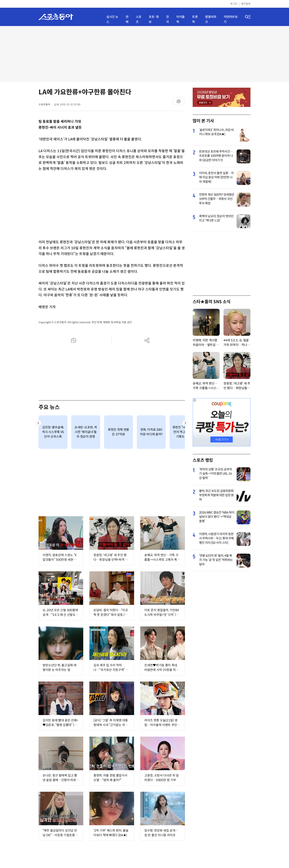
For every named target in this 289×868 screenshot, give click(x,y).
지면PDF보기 (231, 19)
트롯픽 (195, 19)
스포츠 (139, 19)
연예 (127, 19)
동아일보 (246, 4)
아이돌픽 (181, 19)
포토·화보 (154, 19)
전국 (168, 19)
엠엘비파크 (211, 19)
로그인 (234, 4)
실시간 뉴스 (112, 19)
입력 (67, 105)
